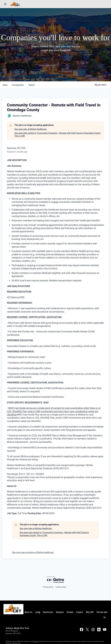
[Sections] (5, 4)
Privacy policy (48, 587)
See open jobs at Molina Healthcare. (31, 129)
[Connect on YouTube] (105, 630)
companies (18, 85)
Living (38, 612)
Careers (80, 612)
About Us (28, 612)
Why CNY (90, 612)
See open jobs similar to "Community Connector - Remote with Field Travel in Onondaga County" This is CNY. (58, 135)
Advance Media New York (17, 628)
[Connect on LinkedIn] (99, 630)
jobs (5, 85)
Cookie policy (61, 587)
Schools (70, 612)
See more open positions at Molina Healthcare (33, 552)
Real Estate (48, 612)
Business (60, 612)
